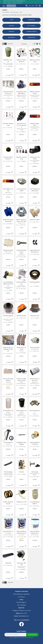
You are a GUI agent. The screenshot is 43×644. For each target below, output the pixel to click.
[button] (4, 6)
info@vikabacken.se (21, 1)
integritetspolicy (31, 638)
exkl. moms (32, 6)
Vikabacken (19, 620)
